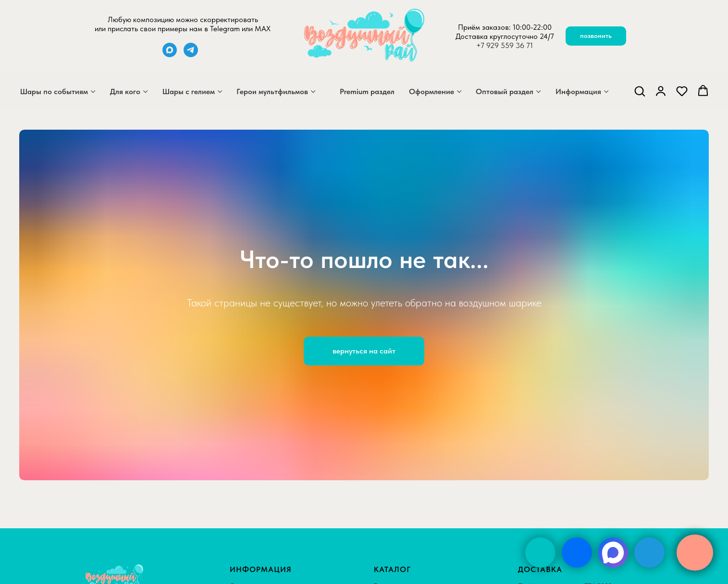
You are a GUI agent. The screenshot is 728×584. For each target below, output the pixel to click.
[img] (540, 553)
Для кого (125, 91)
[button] (640, 91)
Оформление (432, 91)
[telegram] (191, 55)
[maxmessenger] (170, 55)
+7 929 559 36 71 (505, 45)
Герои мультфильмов (272, 91)
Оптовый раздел (505, 91)
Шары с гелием (189, 91)
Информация (578, 91)
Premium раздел (367, 91)
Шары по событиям (54, 91)
